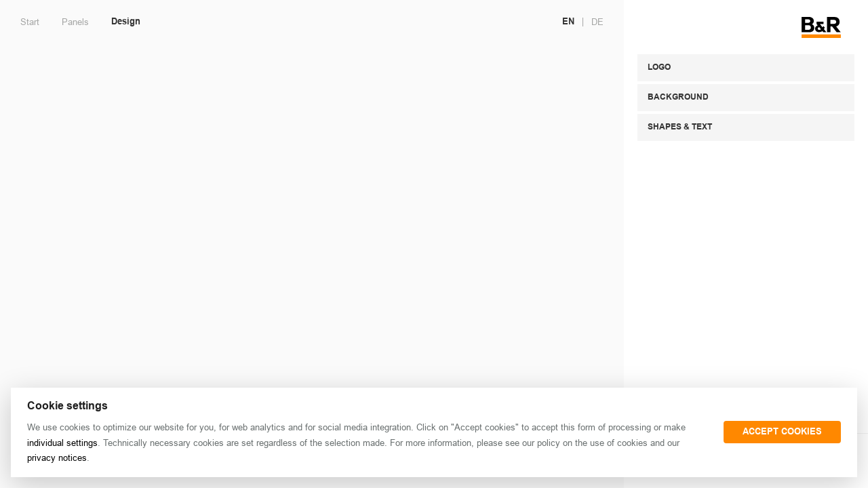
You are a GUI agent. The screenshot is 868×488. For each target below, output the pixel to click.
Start (30, 22)
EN (568, 22)
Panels (75, 22)
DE (597, 22)
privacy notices (57, 458)
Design (126, 22)
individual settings (62, 443)
